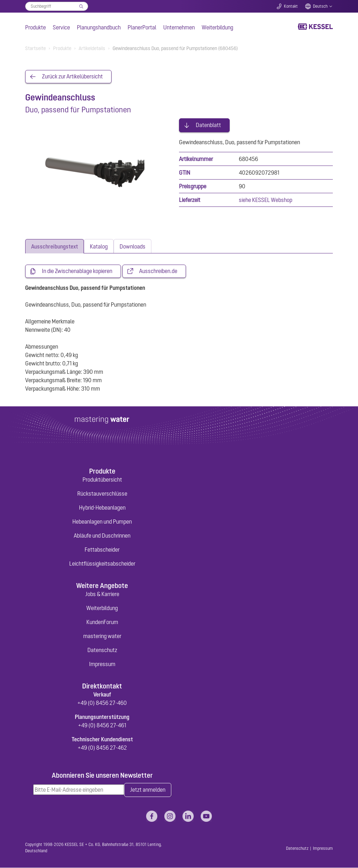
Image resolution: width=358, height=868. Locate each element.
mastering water (102, 636)
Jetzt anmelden (148, 790)
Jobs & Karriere (102, 594)
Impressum (102, 664)
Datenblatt (208, 125)
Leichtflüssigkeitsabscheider (102, 563)
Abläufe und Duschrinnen (102, 535)
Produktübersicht (102, 479)
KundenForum (102, 622)
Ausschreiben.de (158, 271)
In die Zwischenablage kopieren (77, 271)
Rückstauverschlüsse (102, 493)
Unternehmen (179, 27)
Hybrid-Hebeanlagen (102, 507)
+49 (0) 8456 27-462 (102, 748)
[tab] (55, 246)
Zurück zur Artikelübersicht (72, 77)
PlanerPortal (142, 27)
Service (61, 27)
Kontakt (291, 6)
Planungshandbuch (99, 27)
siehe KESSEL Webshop (266, 199)
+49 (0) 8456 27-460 (102, 703)
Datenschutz (102, 650)
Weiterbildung (217, 27)
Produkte (35, 27)
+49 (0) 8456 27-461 (102, 726)
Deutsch (320, 6)
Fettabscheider (102, 549)
